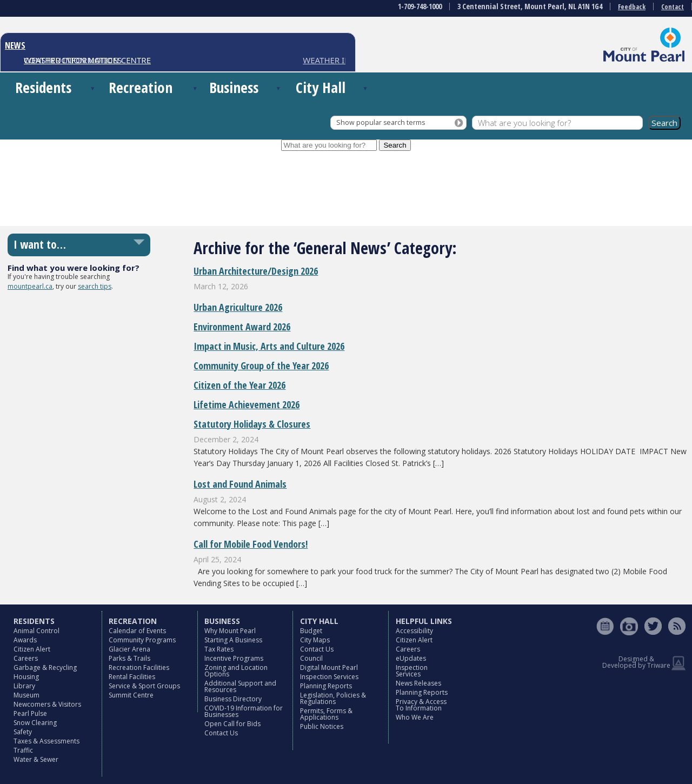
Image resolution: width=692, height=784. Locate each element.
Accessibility (414, 631)
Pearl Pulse (30, 713)
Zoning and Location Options (236, 671)
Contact (673, 7)
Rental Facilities (132, 677)
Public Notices (322, 726)
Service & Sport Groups (144, 686)
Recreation (141, 87)
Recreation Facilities (139, 667)
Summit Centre (131, 695)
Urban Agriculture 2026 (238, 307)
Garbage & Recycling (45, 667)
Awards (25, 640)
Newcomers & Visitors (47, 704)
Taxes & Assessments (46, 741)
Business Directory (233, 699)
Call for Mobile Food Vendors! (251, 544)
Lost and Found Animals (240, 484)
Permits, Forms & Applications (326, 714)
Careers (26, 658)
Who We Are (415, 717)
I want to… (40, 244)
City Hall (321, 87)
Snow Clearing (35, 723)
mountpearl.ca (30, 286)
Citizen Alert (32, 649)
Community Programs (142, 640)
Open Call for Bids (232, 724)
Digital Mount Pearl (329, 667)
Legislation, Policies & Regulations (333, 698)
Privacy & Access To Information (421, 705)
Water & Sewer (36, 759)
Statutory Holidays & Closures (252, 424)
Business (234, 87)
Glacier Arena (129, 649)
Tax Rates (219, 649)
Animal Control (36, 631)
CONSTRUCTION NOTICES (73, 60)
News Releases (418, 683)
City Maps (315, 640)
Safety (23, 732)
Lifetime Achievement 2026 (247, 404)
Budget (311, 631)
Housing (26, 677)
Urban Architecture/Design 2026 (256, 271)
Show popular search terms (381, 122)
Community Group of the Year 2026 (261, 366)
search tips (95, 286)
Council (311, 658)
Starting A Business (233, 640)
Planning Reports (326, 686)
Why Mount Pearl (230, 631)
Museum (26, 695)
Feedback (632, 7)
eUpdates (411, 658)
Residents (43, 87)
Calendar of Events (137, 631)
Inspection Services (329, 677)
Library (24, 686)
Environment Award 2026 (242, 327)
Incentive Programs (234, 658)
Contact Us (221, 733)
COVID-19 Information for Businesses (244, 711)
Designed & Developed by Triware (636, 662)
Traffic (23, 750)
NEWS (15, 45)
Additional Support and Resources (240, 686)
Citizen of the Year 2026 (239, 385)
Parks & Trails (129, 658)
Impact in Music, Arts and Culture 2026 (269, 346)
